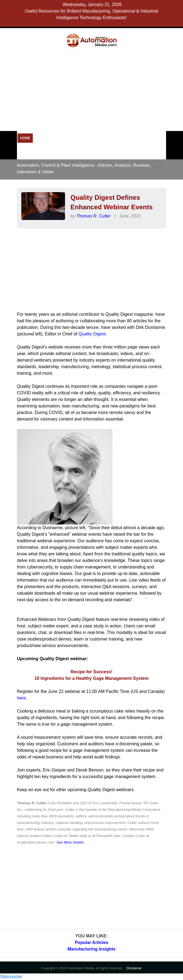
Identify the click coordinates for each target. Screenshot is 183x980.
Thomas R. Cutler (93, 216)
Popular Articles (91, 942)
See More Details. (71, 842)
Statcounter (11, 977)
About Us (97, 152)
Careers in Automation (41, 152)
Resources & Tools (139, 138)
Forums (75, 152)
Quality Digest (92, 334)
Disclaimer (134, 968)
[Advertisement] (102, 90)
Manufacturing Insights (91, 949)
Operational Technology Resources (69, 138)
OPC (112, 138)
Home (25, 138)
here (21, 698)
